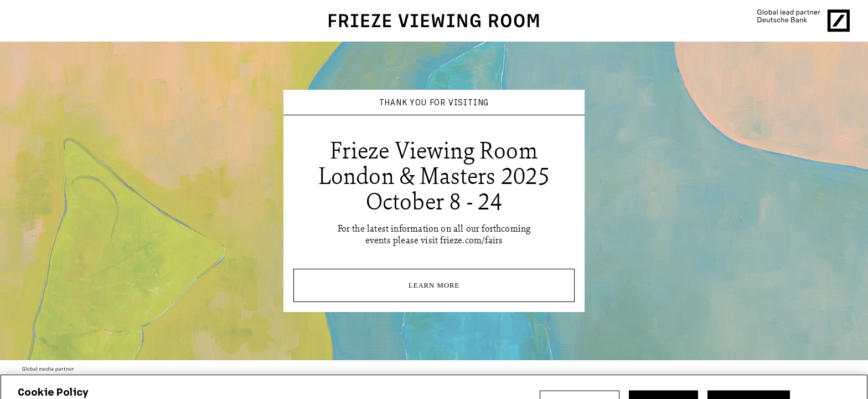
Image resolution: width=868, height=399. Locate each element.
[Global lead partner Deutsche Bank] (804, 21)
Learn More (434, 285)
